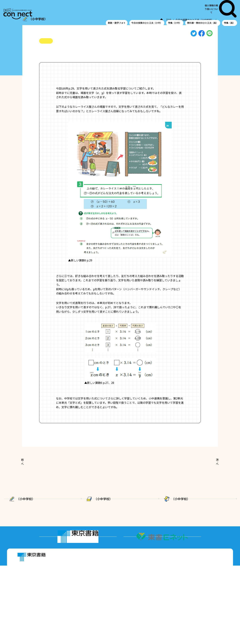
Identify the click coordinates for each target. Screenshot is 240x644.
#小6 (42, 58)
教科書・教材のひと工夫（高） (203, 9)
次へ (209, 471)
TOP (121, 20)
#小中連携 (71, 58)
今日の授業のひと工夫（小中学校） (147, 20)
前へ (31, 471)
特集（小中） (175, 9)
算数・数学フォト (117, 9)
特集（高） (230, 9)
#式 (50, 58)
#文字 (58, 58)
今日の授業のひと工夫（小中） (147, 9)
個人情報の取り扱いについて (217, 2)
